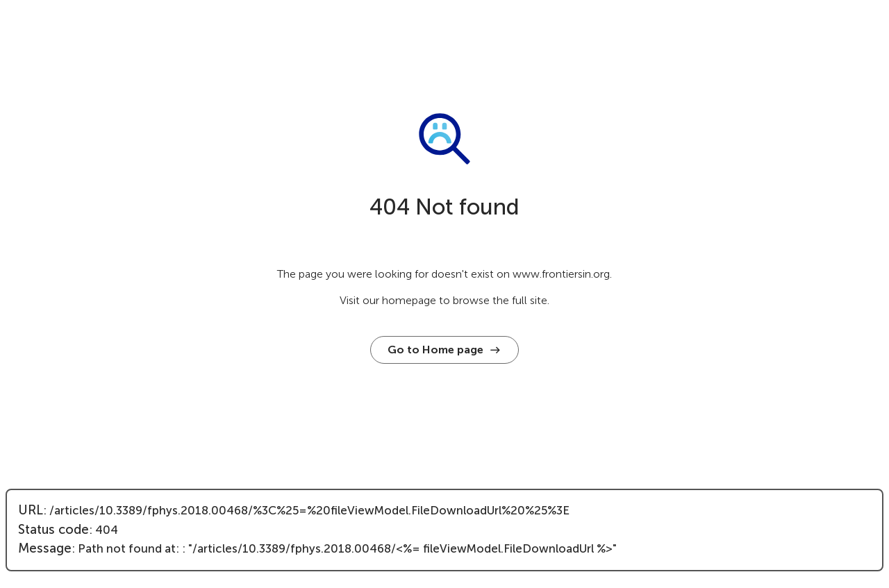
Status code (53, 530)
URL (31, 510)
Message (45, 548)
